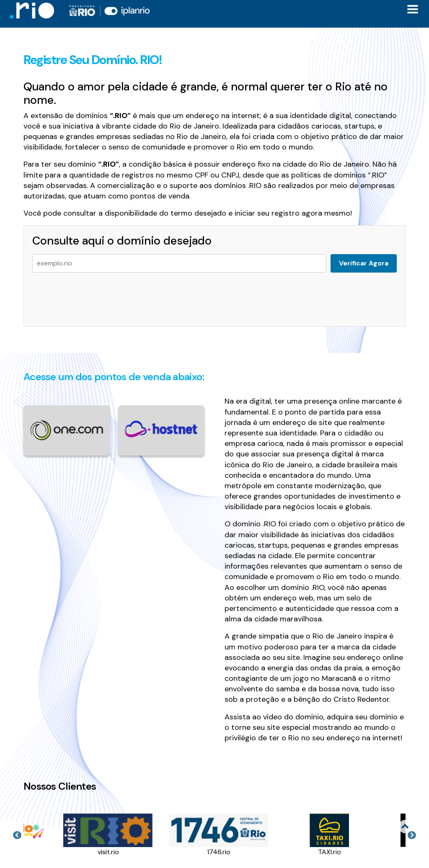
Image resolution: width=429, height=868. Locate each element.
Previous (17, 835)
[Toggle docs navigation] (413, 9)
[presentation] (96, 295)
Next (412, 835)
